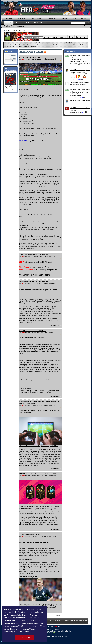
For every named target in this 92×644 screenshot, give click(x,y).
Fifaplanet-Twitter (40, 23)
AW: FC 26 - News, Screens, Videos (80, 56)
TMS (54, 633)
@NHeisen (27, 392)
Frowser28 (73, 87)
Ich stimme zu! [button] (24, 638)
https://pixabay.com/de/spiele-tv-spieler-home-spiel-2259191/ (38, 446)
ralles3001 (73, 112)
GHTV (28, 23)
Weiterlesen (56, 326)
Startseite (9, 18)
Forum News (12, 55)
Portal (9, 23)
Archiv (54, 620)
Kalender (64, 18)
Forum (18, 23)
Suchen (83, 18)
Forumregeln (83, 620)
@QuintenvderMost (53, 390)
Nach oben (84, 622)
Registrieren (81, 37)
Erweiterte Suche (82, 26)
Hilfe (71, 37)
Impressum (60, 620)
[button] (31, 632)
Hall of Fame (12, 61)
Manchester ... (52, 608)
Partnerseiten (20, 26)
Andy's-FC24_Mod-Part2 (35, 141)
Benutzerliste (52, 18)
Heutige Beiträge (37, 18)
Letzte (59, 615)
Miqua (72, 67)
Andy (71, 80)
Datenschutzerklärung (72, 620)
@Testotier (43, 390)
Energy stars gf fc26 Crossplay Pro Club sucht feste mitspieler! (80, 83)
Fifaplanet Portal (9, 26)
